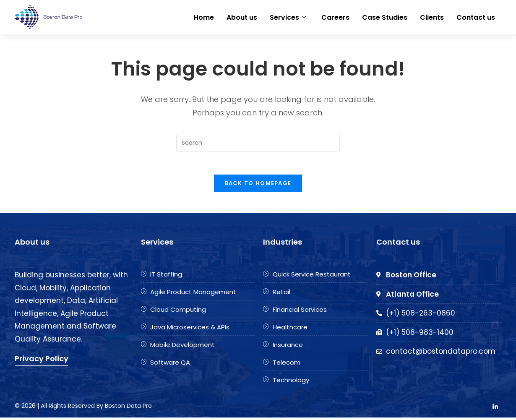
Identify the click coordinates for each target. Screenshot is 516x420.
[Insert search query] (258, 143)
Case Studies (385, 17)
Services (288, 17)
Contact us (476, 17)
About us (242, 17)
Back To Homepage (258, 186)
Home (204, 17)
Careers (335, 17)
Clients (432, 17)
